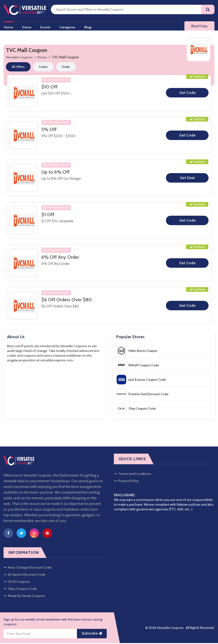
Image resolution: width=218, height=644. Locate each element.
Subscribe (92, 634)
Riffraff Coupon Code (138, 366)
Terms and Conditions (133, 475)
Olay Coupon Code (136, 409)
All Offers (18, 68)
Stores (27, 27)
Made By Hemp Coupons (24, 597)
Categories (69, 27)
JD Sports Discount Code (24, 575)
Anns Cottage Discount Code (27, 568)
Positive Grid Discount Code (143, 395)
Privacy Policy (126, 482)
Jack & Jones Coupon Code (141, 380)
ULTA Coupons (17, 583)
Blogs (90, 27)
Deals (66, 68)
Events (46, 27)
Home (8, 27)
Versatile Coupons (19, 58)
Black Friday (199, 26)
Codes (43, 68)
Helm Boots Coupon (137, 351)
